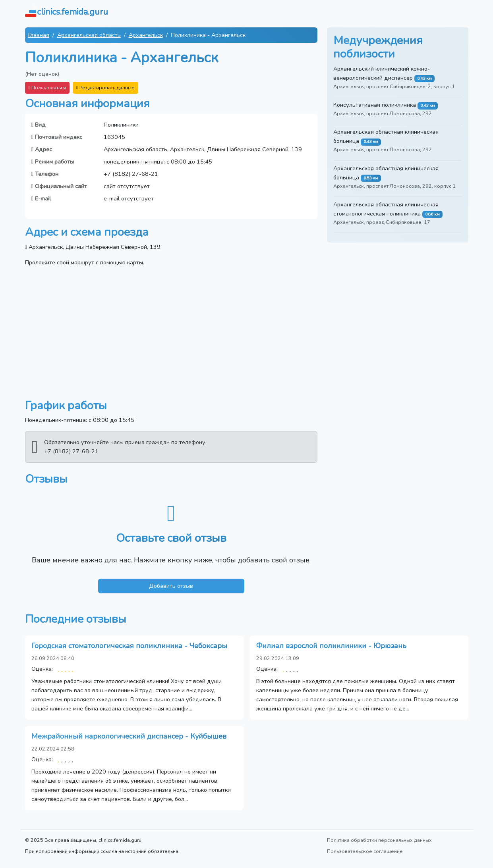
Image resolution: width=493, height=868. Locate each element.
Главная (39, 35)
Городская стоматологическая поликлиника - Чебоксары (129, 646)
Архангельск (146, 35)
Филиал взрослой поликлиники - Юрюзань (331, 646)
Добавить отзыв (171, 586)
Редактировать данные (105, 88)
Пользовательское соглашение (365, 851)
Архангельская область (89, 35)
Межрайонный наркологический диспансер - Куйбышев (129, 736)
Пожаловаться (47, 88)
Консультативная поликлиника (375, 105)
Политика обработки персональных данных (379, 840)
